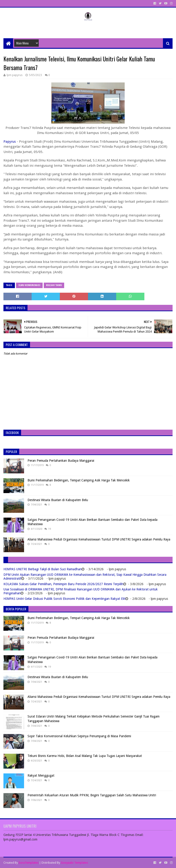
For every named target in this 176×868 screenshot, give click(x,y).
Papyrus (10, 142)
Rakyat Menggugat (41, 775)
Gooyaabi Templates (74, 863)
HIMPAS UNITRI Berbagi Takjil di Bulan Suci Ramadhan (43, 569)
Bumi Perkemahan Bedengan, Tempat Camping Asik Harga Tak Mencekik (79, 480)
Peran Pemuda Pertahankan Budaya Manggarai (61, 461)
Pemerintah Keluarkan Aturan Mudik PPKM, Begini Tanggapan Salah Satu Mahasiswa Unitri (92, 795)
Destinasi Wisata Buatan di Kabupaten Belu (58, 500)
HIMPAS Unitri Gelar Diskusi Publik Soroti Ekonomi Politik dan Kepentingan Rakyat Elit (64, 599)
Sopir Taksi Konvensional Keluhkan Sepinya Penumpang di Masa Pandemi (79, 736)
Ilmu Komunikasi (29, 285)
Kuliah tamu (54, 285)
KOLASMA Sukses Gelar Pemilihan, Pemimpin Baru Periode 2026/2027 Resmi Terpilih (63, 584)
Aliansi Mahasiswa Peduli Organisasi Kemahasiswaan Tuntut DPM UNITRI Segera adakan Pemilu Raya (99, 539)
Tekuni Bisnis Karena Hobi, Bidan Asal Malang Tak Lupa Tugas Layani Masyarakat (85, 756)
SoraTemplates (29, 863)
